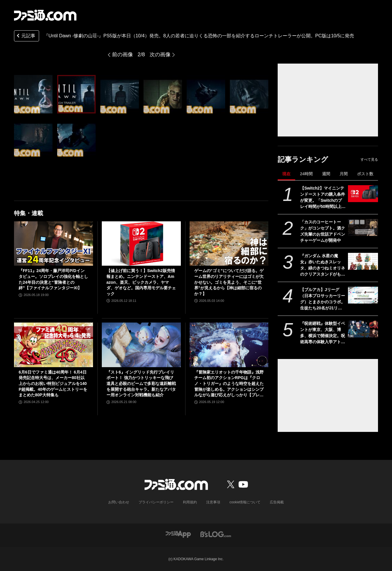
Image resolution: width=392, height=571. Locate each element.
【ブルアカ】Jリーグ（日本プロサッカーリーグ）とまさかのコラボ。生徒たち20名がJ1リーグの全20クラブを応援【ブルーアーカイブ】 (323, 299)
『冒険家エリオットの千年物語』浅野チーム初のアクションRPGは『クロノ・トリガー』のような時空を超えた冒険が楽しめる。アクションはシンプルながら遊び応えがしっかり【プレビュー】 (229, 384)
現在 (286, 174)
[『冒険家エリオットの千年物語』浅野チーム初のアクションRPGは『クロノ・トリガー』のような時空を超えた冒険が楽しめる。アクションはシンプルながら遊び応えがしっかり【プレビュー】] (229, 345)
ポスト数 (365, 174)
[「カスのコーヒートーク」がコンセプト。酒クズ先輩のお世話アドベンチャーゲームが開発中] (363, 227)
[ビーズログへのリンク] (216, 534)
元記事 (25, 36)
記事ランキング (303, 159)
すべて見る (369, 160)
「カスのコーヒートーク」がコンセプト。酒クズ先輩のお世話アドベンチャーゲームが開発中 (323, 231)
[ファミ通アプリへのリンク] (178, 534)
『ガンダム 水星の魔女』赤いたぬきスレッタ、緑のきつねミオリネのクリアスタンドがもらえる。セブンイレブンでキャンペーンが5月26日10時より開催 (323, 265)
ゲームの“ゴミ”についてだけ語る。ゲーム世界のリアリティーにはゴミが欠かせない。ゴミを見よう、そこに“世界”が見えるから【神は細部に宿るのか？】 (229, 282)
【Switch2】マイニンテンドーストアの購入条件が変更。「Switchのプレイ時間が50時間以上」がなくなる (323, 198)
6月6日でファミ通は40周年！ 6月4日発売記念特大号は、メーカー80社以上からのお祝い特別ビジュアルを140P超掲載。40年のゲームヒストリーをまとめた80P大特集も (53, 383)
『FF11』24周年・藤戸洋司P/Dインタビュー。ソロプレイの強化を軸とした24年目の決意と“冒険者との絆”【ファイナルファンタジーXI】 (53, 279)
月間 (344, 174)
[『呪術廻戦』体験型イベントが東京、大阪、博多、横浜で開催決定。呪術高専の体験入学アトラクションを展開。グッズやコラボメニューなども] (363, 329)
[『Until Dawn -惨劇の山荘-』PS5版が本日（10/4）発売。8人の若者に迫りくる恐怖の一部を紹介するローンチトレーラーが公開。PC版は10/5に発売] (33, 94)
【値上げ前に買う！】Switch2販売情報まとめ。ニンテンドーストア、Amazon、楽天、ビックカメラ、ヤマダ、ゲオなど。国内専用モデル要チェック (141, 282)
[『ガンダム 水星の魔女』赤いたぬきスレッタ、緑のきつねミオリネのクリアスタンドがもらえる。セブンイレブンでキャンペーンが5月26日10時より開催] (363, 261)
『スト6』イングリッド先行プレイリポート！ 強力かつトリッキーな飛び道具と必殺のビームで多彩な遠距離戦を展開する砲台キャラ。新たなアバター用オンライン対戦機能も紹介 (141, 383)
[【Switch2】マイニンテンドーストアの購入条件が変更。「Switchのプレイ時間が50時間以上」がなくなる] (363, 194)
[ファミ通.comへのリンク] (45, 15)
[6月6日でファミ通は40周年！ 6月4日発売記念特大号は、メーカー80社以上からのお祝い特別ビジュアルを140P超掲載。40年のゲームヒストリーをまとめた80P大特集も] (54, 345)
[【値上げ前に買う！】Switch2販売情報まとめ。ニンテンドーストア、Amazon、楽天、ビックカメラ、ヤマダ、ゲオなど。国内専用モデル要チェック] (141, 244)
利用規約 (190, 502)
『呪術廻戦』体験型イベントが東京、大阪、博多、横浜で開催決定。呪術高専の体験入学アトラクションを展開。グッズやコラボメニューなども (323, 333)
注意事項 (213, 502)
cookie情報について (245, 502)
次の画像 (160, 55)
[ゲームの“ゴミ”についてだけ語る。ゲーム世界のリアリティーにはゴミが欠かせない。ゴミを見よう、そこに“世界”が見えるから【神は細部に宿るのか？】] (229, 244)
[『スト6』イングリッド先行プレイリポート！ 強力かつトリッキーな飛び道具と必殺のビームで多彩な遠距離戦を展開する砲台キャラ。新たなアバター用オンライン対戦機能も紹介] (141, 345)
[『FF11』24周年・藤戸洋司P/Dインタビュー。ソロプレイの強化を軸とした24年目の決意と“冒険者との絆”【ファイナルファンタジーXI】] (54, 244)
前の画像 (123, 55)
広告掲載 (277, 502)
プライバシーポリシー (156, 502)
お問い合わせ (119, 502)
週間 (326, 174)
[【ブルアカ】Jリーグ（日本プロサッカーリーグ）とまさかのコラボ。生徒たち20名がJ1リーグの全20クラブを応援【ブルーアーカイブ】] (363, 295)
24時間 (306, 174)
